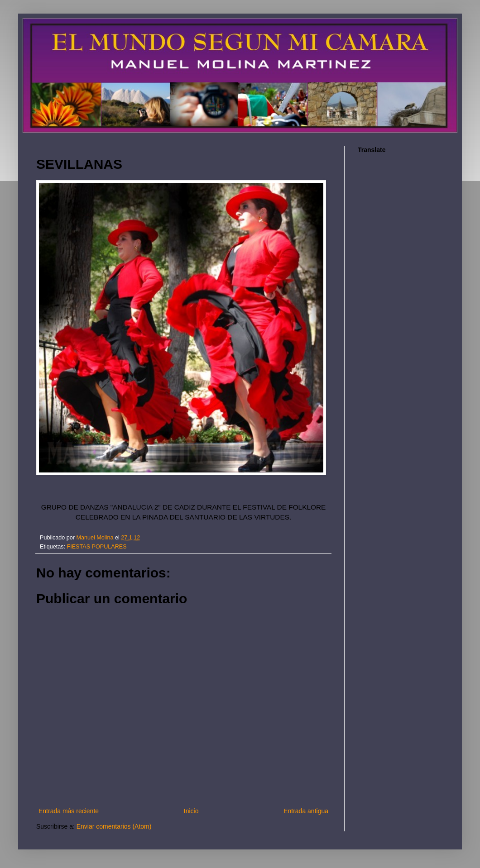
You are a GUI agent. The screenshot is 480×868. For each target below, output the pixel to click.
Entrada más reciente (69, 811)
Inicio (191, 811)
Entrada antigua (306, 811)
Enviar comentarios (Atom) (114, 826)
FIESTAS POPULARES (97, 547)
